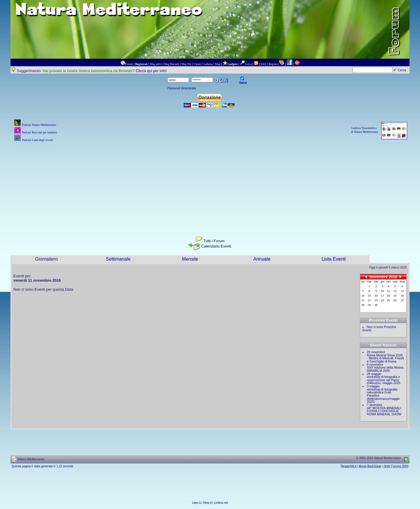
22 (369, 300)
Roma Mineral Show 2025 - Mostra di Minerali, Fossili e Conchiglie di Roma (385, 358)
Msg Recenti (172, 64)
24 (382, 300)
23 (376, 300)
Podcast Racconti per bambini (39, 132)
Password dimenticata (182, 88)
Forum (129, 64)
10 (382, 291)
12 (395, 291)
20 (402, 296)
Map (218, 64)
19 (395, 296)
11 (388, 291)
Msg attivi (156, 64)
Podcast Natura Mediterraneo (39, 125)
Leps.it (196, 503)
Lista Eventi (334, 259)
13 (402, 291)
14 (363, 296)
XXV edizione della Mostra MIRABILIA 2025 (385, 369)
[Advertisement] (210, 184)
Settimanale (118, 259)
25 (388, 300)
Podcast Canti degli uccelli (37, 140)
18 (388, 296)
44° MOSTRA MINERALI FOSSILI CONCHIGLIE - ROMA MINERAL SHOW (384, 411)
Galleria (208, 64)
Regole (273, 64)
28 (363, 305)
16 (376, 296)
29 (369, 305)
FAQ (264, 64)
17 (382, 296)
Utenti (197, 64)
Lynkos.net (221, 503)
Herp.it (207, 503)
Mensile (190, 259)
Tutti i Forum (214, 241)
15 (369, 296)
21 (363, 300)
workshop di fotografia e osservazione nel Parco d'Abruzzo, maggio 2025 (384, 380)
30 (376, 305)
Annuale (262, 259)
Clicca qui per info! (151, 71)
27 (402, 300)
